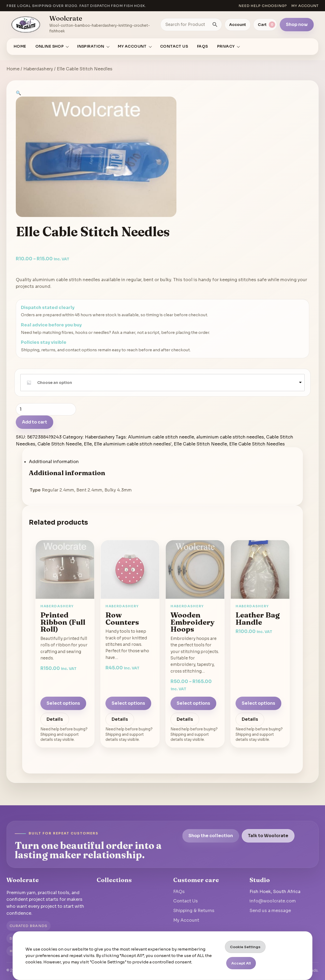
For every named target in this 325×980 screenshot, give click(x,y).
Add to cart (35, 422)
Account (238, 25)
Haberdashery (38, 69)
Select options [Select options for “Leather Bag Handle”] (258, 703)
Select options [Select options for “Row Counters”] (128, 703)
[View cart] (265, 25)
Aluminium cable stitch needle (161, 437)
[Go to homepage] (26, 25)
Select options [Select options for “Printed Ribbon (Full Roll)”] (63, 703)
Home (20, 46)
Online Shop (50, 46)
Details (55, 719)
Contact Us (174, 46)
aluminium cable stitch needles (230, 437)
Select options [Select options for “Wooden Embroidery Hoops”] (193, 703)
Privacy (226, 46)
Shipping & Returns (194, 911)
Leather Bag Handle (258, 618)
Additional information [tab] (54, 462)
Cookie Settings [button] (245, 947)
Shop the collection (211, 836)
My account (305, 6)
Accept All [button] (241, 963)
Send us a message (270, 911)
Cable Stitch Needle (60, 444)
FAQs (203, 46)
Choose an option (55, 383)
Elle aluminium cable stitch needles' (133, 444)
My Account (186, 920)
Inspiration (91, 46)
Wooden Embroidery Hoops (193, 622)
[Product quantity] (46, 409)
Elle (88, 444)
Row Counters (122, 618)
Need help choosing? (263, 6)
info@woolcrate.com (273, 901)
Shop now (297, 24)
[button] (18, 93)
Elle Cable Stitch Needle (200, 444)
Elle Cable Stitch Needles (257, 444)
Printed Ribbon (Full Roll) (63, 622)
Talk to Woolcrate (268, 836)
